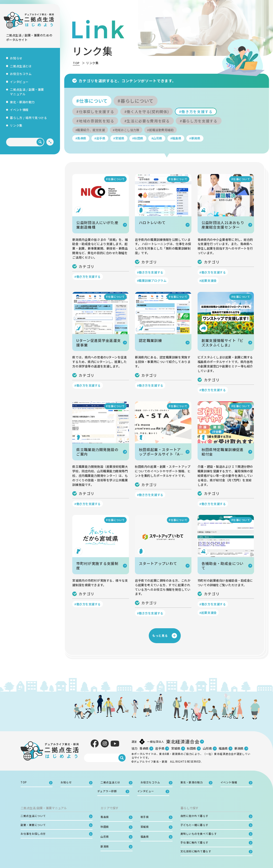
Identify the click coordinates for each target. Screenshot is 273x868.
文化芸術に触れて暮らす (196, 851)
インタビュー (19, 82)
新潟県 (239, 748)
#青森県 (81, 138)
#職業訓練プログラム (152, 280)
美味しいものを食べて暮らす (199, 834)
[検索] (40, 142)
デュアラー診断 (107, 791)
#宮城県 (119, 138)
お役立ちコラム (21, 74)
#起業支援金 (208, 280)
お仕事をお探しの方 (33, 834)
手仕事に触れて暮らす (194, 842)
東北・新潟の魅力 (22, 102)
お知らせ (16, 58)
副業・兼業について (33, 825)
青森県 (144, 748)
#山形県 (157, 138)
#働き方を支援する (196, 111)
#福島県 (176, 138)
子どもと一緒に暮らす (194, 825)
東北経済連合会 (183, 741)
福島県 (223, 748)
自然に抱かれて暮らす (194, 816)
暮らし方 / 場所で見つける (28, 118)
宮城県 (176, 748)
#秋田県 (138, 138)
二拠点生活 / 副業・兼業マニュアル (27, 92)
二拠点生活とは (21, 66)
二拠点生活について (33, 816)
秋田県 (192, 748)
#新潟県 (195, 138)
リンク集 (16, 125)
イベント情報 (19, 110)
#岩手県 (100, 138)
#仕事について (92, 101)
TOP (76, 63)
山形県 (208, 748)
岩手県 (160, 748)
